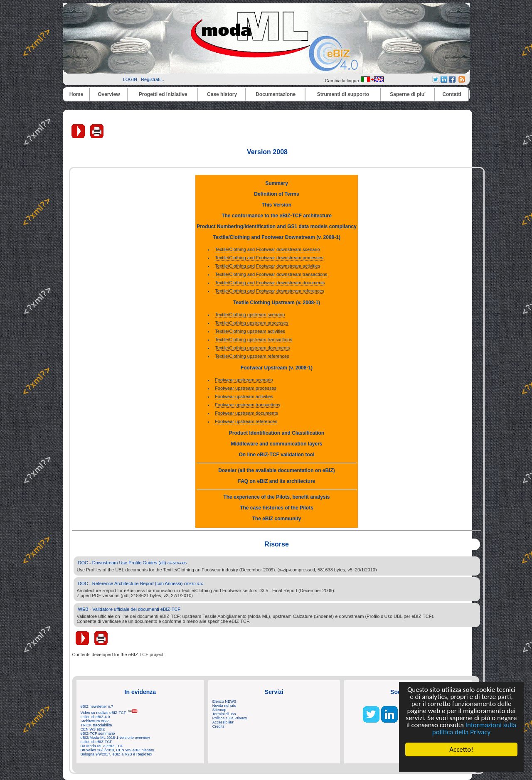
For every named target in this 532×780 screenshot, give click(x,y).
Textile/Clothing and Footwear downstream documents (270, 283)
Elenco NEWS (224, 701)
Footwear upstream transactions (248, 405)
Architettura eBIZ (95, 721)
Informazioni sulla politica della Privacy (474, 728)
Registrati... (153, 79)
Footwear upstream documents (246, 413)
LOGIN (130, 79)
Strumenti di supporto (343, 94)
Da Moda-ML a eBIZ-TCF (102, 746)
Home (76, 94)
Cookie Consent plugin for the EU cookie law (461, 764)
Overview (109, 94)
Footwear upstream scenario (244, 380)
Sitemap (219, 710)
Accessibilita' (223, 722)
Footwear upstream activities (244, 396)
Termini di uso (224, 714)
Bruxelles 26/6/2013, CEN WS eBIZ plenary (117, 750)
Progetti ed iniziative (163, 94)
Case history (222, 94)
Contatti (452, 94)
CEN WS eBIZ (93, 729)
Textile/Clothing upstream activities (250, 331)
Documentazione (276, 94)
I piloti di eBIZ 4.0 (95, 717)
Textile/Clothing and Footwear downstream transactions (271, 274)
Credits (218, 726)
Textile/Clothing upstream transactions (254, 340)
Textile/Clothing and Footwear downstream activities (267, 266)
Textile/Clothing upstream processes (252, 323)
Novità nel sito (224, 706)
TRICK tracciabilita (96, 725)
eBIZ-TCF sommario (98, 733)
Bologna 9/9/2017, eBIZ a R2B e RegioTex (117, 754)
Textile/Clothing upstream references (252, 356)
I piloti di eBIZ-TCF (96, 742)
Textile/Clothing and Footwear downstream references (270, 291)
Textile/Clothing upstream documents (252, 348)
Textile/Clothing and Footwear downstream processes (269, 258)
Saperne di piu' (408, 94)
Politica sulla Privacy (230, 718)
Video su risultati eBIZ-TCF (109, 713)
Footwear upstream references (246, 421)
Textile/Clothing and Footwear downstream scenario (267, 249)
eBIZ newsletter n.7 (97, 706)
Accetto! (461, 749)
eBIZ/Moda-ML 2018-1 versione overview (115, 738)
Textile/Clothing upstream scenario (250, 315)
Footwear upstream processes (246, 388)
